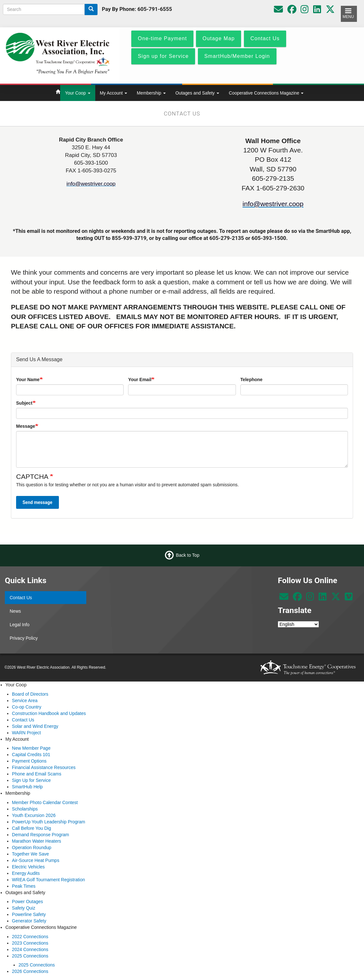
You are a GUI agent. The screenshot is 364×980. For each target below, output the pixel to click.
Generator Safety (29, 921)
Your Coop (78, 93)
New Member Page (31, 748)
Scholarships (25, 809)
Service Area (25, 701)
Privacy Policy (24, 638)
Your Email (140, 380)
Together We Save (30, 854)
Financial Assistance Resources (44, 767)
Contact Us (21, 598)
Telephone (252, 380)
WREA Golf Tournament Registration (48, 880)
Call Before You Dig (31, 828)
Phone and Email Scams (37, 774)
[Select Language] (298, 624)
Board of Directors (30, 694)
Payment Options (29, 761)
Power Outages (28, 902)
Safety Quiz (23, 908)
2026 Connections (30, 971)
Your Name (28, 380)
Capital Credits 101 (31, 755)
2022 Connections (30, 937)
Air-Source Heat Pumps (36, 860)
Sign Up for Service (31, 780)
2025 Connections (30, 956)
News (15, 611)
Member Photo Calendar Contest (45, 802)
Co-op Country (27, 707)
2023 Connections (30, 943)
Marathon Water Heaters (37, 841)
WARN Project (26, 733)
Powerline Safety (29, 914)
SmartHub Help (27, 787)
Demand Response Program (40, 835)
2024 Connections (30, 949)
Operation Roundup (32, 847)
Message (26, 426)
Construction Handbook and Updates (49, 713)
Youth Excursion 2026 (34, 815)
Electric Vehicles (28, 867)
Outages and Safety (197, 93)
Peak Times (24, 886)
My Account (113, 93)
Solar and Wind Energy (35, 726)
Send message (37, 502)
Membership (151, 93)
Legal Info (20, 625)
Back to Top (188, 555)
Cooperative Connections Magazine (266, 93)
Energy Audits (26, 873)
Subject (24, 403)
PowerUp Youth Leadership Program (48, 822)
